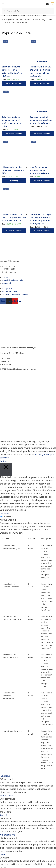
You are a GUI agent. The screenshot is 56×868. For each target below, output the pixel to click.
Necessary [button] (5, 513)
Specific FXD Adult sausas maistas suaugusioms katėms (40, 170)
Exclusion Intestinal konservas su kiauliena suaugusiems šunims (41, 120)
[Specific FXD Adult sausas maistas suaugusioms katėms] (42, 152)
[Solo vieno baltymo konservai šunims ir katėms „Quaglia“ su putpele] (14, 102)
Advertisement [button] (7, 835)
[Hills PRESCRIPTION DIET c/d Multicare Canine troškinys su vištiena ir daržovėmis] (42, 51)
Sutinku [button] (4, 461)
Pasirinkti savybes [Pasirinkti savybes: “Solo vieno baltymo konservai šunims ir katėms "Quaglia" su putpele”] (14, 134)
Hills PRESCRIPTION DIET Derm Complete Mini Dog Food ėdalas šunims (14, 217)
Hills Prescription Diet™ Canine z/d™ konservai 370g (13, 170)
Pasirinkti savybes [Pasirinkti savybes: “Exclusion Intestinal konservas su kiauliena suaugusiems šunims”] (42, 134)
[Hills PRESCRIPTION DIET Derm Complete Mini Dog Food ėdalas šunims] (14, 199)
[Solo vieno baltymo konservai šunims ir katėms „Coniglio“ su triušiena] (14, 51)
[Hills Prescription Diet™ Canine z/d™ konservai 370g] (14, 152)
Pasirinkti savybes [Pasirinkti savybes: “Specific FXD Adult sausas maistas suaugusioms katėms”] (42, 181)
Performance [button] (7, 796)
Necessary (7, 517)
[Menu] (5, 4)
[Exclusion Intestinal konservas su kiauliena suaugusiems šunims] (42, 102)
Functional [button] (5, 776)
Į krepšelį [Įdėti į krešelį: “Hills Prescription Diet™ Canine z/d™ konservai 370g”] (14, 181)
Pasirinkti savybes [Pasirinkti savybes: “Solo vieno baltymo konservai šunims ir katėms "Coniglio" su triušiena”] (14, 83)
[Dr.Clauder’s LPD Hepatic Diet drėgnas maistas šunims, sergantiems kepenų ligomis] (42, 199)
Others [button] (3, 854)
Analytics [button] (5, 815)
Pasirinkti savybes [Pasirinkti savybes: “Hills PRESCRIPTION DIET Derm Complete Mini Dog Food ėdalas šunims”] (14, 231)
